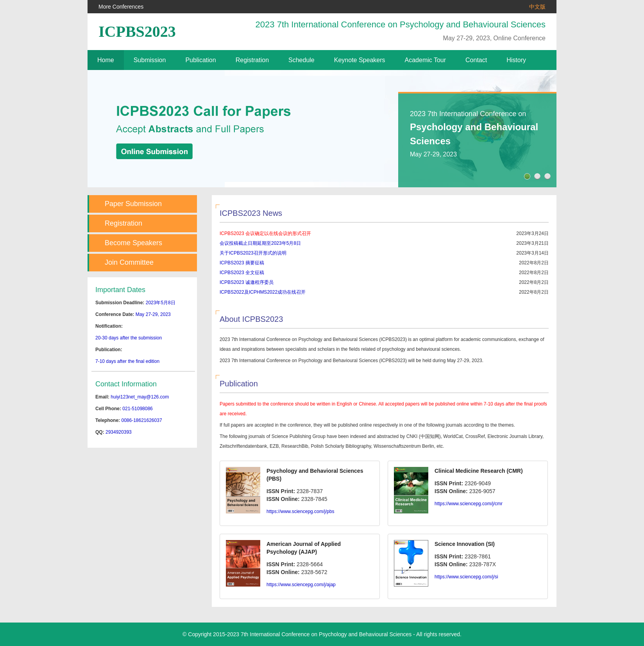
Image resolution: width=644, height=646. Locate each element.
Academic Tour (426, 60)
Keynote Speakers (360, 60)
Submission (150, 60)
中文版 (537, 7)
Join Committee (129, 262)
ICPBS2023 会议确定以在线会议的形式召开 (265, 233)
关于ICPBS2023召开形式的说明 (253, 253)
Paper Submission (133, 204)
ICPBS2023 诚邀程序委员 (247, 282)
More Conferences (121, 7)
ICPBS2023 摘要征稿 (242, 263)
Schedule (301, 60)
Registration (252, 60)
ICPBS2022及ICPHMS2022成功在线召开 (263, 292)
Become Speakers (133, 243)
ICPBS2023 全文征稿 (242, 273)
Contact (476, 60)
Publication (200, 60)
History (516, 60)
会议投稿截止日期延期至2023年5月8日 (260, 243)
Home (106, 60)
